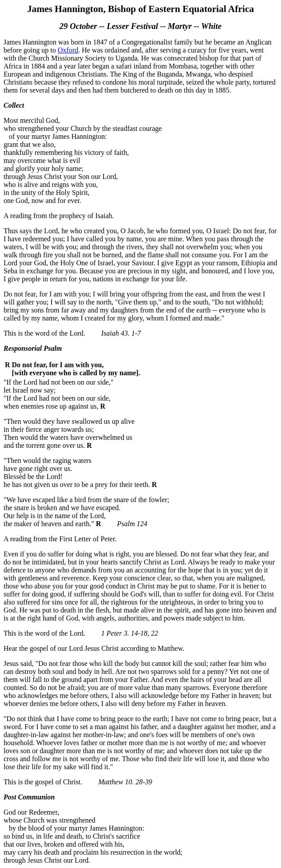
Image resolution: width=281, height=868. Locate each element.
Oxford (68, 50)
